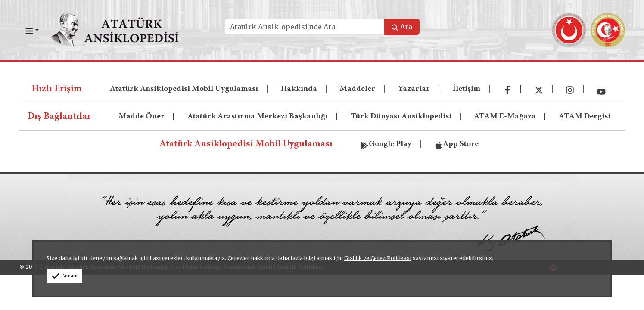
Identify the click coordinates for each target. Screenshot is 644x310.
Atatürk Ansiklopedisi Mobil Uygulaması (184, 89)
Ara (402, 27)
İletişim (467, 89)
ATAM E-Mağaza (505, 117)
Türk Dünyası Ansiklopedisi (401, 117)
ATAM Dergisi (585, 117)
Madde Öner (142, 117)
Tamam (64, 276)
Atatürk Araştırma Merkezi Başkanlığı (258, 117)
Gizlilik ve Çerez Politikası (378, 258)
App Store (456, 143)
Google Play (386, 143)
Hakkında (299, 89)
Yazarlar (414, 89)
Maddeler (357, 89)
